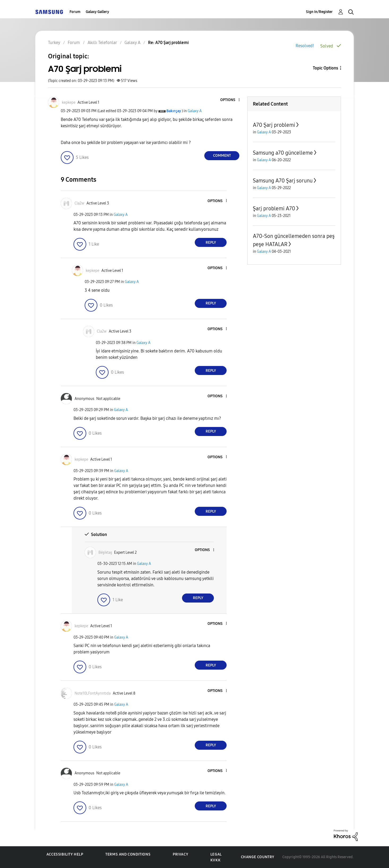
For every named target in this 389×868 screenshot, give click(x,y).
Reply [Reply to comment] (211, 243)
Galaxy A (195, 111)
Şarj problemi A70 (274, 208)
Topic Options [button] (325, 68)
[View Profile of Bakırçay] (174, 111)
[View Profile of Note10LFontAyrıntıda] (93, 693)
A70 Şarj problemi (274, 125)
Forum (75, 12)
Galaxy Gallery (97, 12)
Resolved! (305, 46)
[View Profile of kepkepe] (69, 102)
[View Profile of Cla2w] (79, 203)
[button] (230, 100)
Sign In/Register (319, 12)
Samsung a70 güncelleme (283, 153)
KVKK (215, 860)
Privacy (180, 854)
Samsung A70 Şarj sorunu (283, 181)
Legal (216, 854)
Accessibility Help (65, 854)
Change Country (258, 857)
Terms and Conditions (128, 854)
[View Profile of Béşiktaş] (105, 553)
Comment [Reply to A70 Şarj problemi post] (222, 156)
